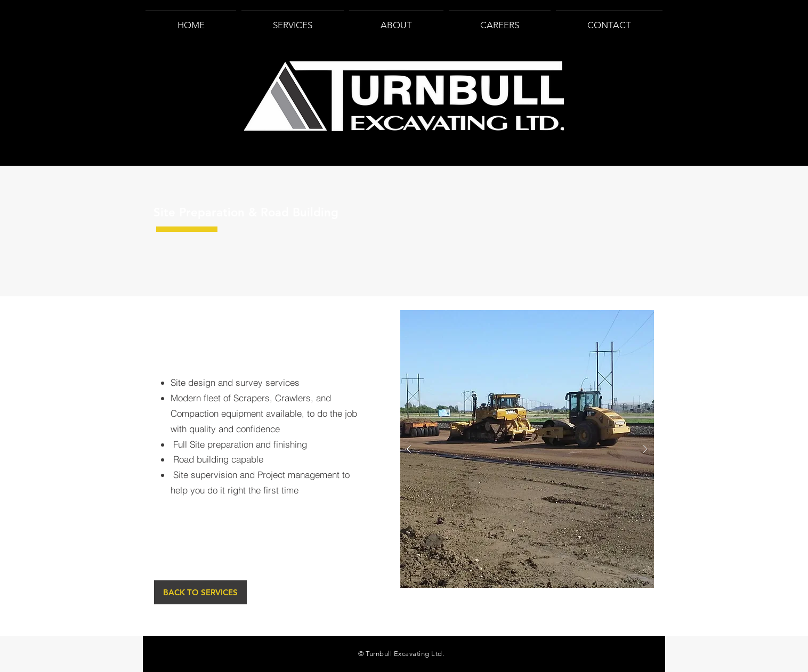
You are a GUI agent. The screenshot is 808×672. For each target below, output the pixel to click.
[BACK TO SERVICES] (200, 592)
